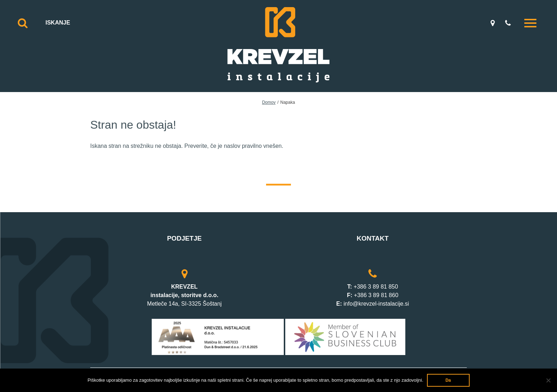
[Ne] (548, 380)
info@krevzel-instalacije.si (376, 304)
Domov (269, 102)
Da (448, 380)
